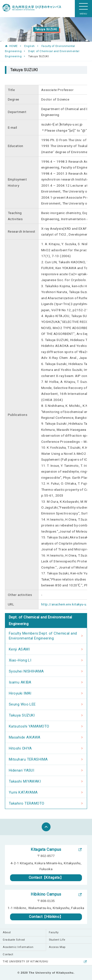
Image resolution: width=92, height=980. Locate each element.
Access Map (57, 947)
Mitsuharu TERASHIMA (28, 759)
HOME (13, 46)
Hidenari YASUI (21, 770)
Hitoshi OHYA (20, 748)
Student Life (57, 940)
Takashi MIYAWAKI (25, 781)
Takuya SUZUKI (22, 715)
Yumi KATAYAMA (23, 792)
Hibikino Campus (46, 894)
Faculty (54, 932)
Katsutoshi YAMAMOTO (29, 726)
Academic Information (18, 947)
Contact (8, 954)
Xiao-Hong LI (20, 660)
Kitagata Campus (46, 849)
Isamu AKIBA (20, 682)
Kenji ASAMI (19, 649)
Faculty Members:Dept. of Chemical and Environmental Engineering (43, 636)
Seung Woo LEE (22, 704)
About (7, 932)
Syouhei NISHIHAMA (26, 671)
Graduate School (14, 940)
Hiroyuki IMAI (20, 693)
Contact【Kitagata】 (46, 878)
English (29, 46)
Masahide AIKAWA (25, 737)
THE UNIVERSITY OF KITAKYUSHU (26, 962)
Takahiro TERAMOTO (27, 803)
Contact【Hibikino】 (46, 917)
